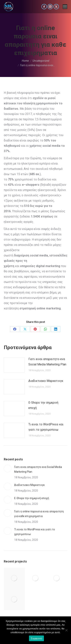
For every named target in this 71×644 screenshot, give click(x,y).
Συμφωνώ (37, 638)
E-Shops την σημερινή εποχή (43, 405)
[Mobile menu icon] (65, 7)
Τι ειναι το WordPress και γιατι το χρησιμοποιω (46, 427)
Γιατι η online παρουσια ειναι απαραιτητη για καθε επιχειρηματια (39, 514)
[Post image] (14, 365)
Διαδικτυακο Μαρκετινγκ (46, 381)
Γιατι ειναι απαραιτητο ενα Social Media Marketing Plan (47, 362)
